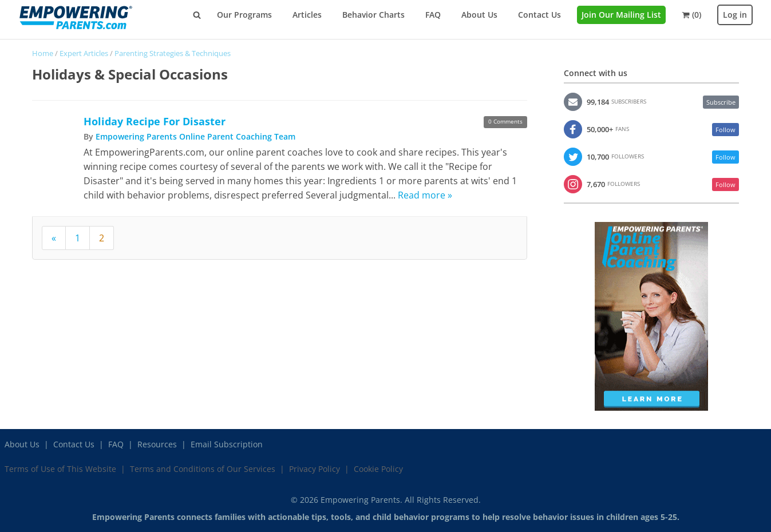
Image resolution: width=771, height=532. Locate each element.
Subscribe (721, 102)
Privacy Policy (315, 469)
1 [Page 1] (78, 238)
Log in (735, 15)
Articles (307, 15)
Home (43, 53)
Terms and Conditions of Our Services (203, 469)
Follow (725, 130)
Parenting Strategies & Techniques (173, 53)
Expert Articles (84, 53)
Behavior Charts (373, 15)
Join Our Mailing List (621, 15)
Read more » (425, 195)
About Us (479, 15)
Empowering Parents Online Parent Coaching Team (195, 136)
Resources (157, 444)
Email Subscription (227, 444)
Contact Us (539, 15)
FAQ (433, 15)
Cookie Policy (378, 469)
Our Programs (244, 15)
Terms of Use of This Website (60, 469)
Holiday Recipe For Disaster (155, 121)
